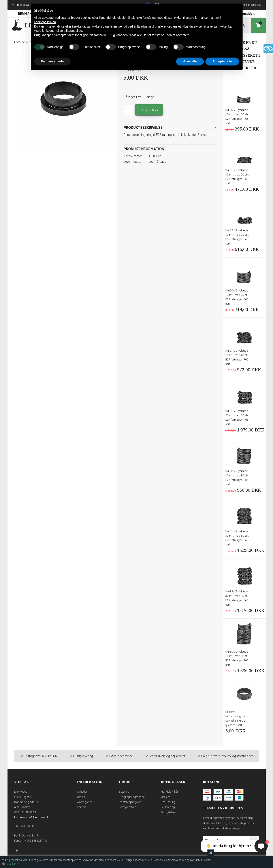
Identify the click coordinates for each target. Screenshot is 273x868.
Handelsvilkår (170, 792)
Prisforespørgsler (130, 802)
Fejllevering (168, 807)
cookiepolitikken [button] (45, 22)
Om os (81, 797)
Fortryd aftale (127, 807)
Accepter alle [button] (222, 61)
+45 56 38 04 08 (24, 826)
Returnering (168, 802)
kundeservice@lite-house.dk (31, 817)
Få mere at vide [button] (53, 61)
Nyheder (82, 792)
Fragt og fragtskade (132, 797)
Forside (19, 42)
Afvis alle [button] (190, 61)
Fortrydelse (168, 812)
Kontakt (82, 807)
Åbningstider (85, 802)
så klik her (14, 864)
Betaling (124, 792)
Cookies (166, 797)
